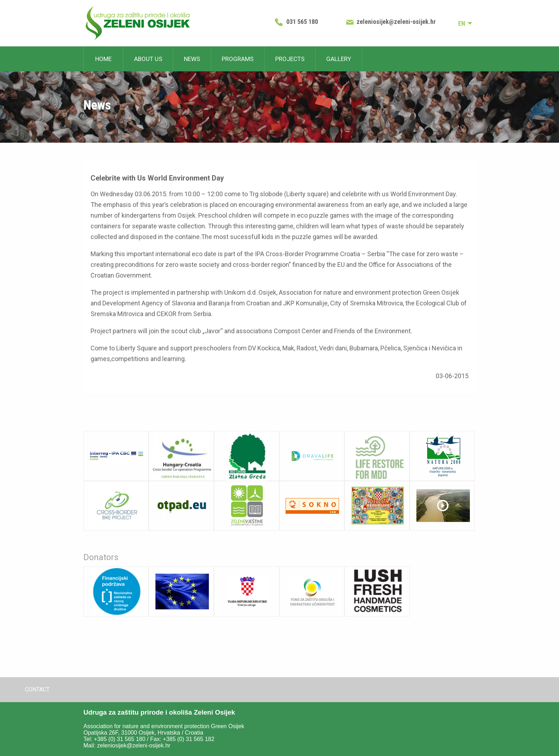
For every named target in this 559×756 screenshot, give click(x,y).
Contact (37, 689)
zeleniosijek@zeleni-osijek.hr (396, 22)
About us (148, 59)
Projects (290, 59)
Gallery (339, 59)
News (192, 59)
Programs (238, 59)
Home (103, 59)
